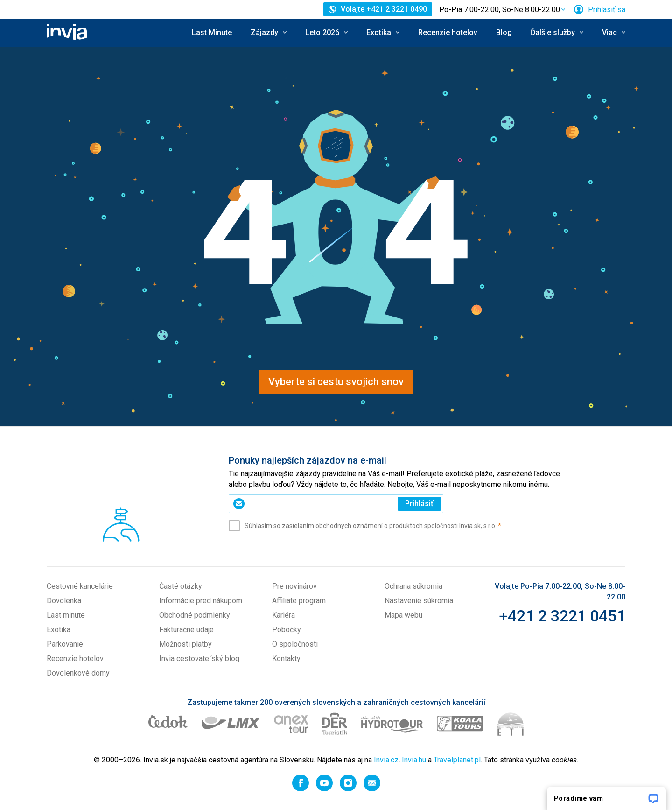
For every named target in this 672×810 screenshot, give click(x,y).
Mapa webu (403, 615)
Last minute (66, 615)
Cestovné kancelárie (80, 586)
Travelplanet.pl (457, 760)
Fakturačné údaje (186, 630)
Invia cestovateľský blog (199, 659)
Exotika (59, 630)
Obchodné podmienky (195, 615)
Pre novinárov (294, 586)
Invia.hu (414, 760)
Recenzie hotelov (448, 32)
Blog (504, 32)
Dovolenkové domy (78, 673)
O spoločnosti (295, 644)
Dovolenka (64, 601)
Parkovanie (65, 644)
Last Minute (212, 32)
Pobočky (287, 630)
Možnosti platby (185, 644)
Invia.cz (386, 760)
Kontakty (286, 659)
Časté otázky (181, 586)
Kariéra (283, 615)
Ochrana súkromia (413, 586)
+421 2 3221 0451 (562, 616)
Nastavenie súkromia (419, 601)
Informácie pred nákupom (201, 601)
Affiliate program (299, 601)
